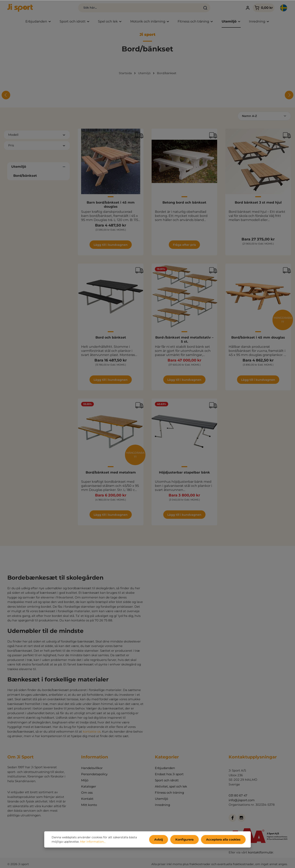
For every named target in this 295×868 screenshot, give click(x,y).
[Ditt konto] (243, 8)
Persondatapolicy (94, 775)
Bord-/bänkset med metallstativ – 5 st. (184, 341)
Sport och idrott (167, 781)
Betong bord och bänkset (184, 203)
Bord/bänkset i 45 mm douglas (258, 338)
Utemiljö (161, 800)
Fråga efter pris (184, 246)
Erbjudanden (165, 769)
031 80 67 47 (238, 796)
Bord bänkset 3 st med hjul (258, 203)
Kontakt (87, 800)
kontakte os (92, 732)
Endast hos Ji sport (169, 775)
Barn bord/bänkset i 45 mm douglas (111, 206)
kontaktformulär (261, 853)
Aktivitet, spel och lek (171, 787)
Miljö (85, 781)
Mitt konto (89, 806)
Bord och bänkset (111, 338)
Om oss (87, 794)
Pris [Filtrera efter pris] (37, 146)
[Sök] (197, 8)
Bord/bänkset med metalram (111, 473)
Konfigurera (187, 840)
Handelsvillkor (92, 769)
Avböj (162, 840)
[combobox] (131, 8)
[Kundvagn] (259, 8)
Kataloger (89, 787)
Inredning (162, 806)
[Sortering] (264, 117)
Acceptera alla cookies (224, 840)
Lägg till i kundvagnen (111, 246)
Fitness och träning (169, 794)
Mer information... (93, 842)
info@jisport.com (242, 801)
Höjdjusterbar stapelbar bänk (184, 473)
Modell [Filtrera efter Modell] (37, 136)
